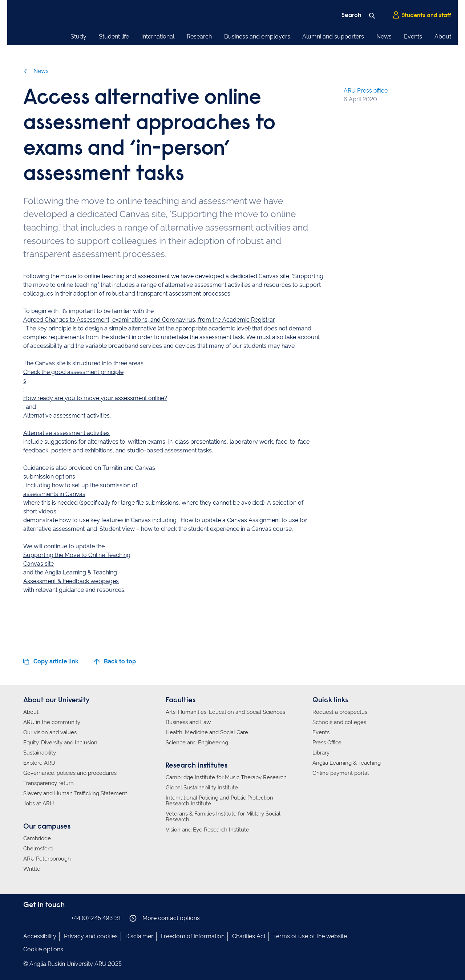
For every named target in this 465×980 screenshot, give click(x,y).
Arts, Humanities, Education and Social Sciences (225, 712)
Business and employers (257, 36)
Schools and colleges (339, 722)
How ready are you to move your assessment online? (95, 398)
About (443, 36)
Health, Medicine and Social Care (207, 732)
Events (413, 36)
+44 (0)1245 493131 (96, 918)
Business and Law (188, 722)
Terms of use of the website (310, 936)
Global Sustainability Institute (202, 788)
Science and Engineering (197, 743)
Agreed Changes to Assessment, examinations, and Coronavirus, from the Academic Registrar (149, 320)
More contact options (165, 918)
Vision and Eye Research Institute (207, 830)
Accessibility (40, 936)
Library (321, 753)
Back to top (115, 661)
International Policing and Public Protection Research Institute (219, 801)
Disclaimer (139, 936)
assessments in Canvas (54, 494)
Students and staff (422, 15)
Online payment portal (341, 773)
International (158, 36)
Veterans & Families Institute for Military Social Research (223, 817)
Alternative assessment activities (66, 433)
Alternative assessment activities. (67, 416)
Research (199, 36)
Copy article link (51, 661)
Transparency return (48, 783)
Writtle (32, 869)
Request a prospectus (340, 712)
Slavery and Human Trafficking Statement (75, 793)
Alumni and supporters (333, 36)
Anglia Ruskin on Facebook (28, 918)
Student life (114, 36)
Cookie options (43, 949)
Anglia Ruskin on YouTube (61, 918)
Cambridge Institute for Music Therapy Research (226, 777)
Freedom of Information (193, 936)
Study (78, 36)
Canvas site (39, 564)
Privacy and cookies (91, 936)
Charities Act (249, 936)
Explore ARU (39, 763)
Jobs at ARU (39, 804)
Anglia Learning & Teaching (347, 763)
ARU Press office (366, 91)
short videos (40, 511)
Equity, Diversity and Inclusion (60, 743)
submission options (49, 477)
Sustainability (40, 753)
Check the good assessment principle (73, 372)
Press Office (327, 743)
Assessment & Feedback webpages (71, 581)
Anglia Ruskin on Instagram (39, 918)
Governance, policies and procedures (70, 773)
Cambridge (37, 838)
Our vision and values (50, 732)
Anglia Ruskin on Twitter (50, 918)
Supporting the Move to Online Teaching (77, 555)
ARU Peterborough (47, 859)
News (384, 36)
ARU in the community (52, 722)
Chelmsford (38, 849)
